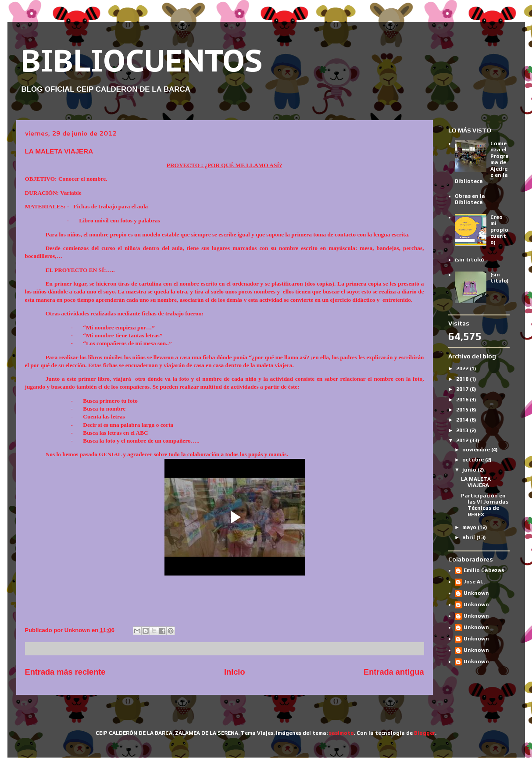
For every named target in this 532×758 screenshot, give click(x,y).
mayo (470, 527)
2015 (463, 410)
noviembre (477, 450)
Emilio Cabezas (484, 570)
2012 (463, 440)
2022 (463, 368)
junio (470, 470)
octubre (474, 460)
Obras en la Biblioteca (470, 199)
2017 (463, 389)
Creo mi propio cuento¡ (499, 230)
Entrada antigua (394, 672)
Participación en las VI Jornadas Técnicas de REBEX (485, 505)
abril (469, 537)
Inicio (235, 672)
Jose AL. (474, 582)
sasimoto (341, 733)
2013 (463, 430)
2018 (463, 379)
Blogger (425, 733)
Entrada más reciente (65, 672)
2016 (463, 400)
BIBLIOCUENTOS (141, 60)
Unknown (476, 593)
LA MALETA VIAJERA (476, 482)
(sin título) (470, 260)
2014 (463, 420)
